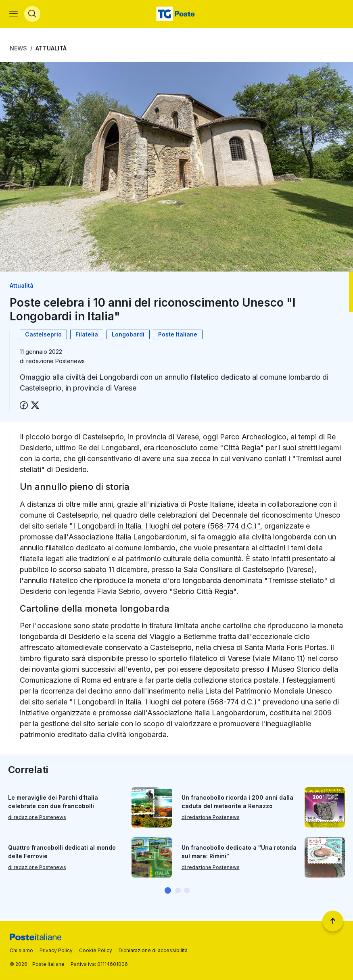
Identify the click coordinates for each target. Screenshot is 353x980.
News (18, 49)
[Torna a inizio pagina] (333, 921)
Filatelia (87, 336)
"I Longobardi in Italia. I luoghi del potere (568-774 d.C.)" (165, 527)
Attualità (51, 49)
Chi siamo (21, 950)
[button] (168, 892)
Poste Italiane (178, 336)
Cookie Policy (96, 950)
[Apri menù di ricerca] (33, 15)
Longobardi (128, 336)
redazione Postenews (55, 363)
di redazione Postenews (37, 818)
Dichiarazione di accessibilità (153, 950)
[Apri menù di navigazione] (14, 15)
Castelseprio (43, 336)
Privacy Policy (56, 950)
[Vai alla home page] (176, 15)
